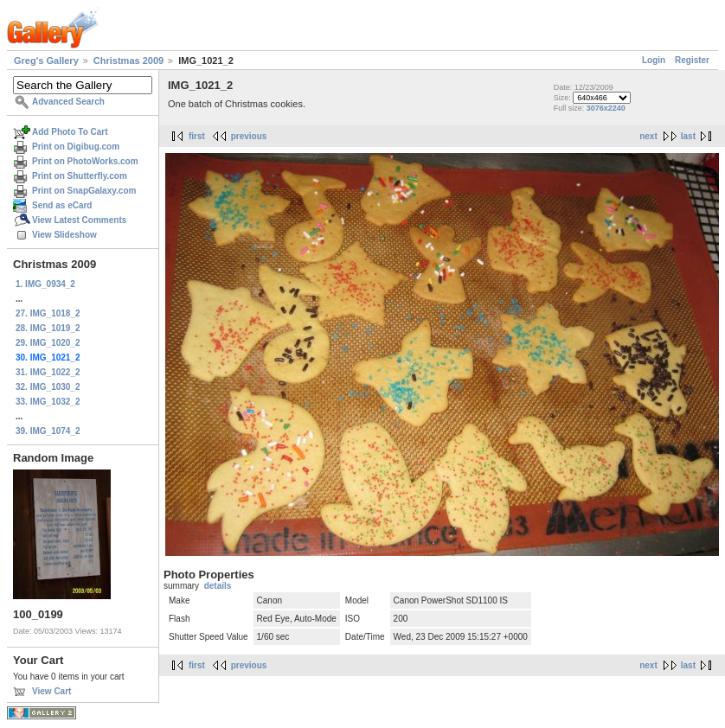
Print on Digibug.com (76, 147)
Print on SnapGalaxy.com (84, 191)
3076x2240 (606, 108)
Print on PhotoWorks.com (85, 161)
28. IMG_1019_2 (48, 328)
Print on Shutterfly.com (80, 176)
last (688, 136)
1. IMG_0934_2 (45, 284)
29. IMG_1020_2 (48, 343)
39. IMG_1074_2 (48, 431)
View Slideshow (64, 235)
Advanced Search (68, 102)
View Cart (51, 691)
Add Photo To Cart (70, 132)
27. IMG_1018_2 (48, 313)
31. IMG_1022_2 (48, 372)
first (197, 136)
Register (692, 60)
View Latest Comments (79, 220)
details (218, 586)
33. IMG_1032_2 (48, 402)
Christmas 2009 (128, 61)
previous (249, 136)
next (648, 136)
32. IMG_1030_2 (48, 387)
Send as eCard (62, 205)
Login (654, 60)
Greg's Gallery (46, 61)
